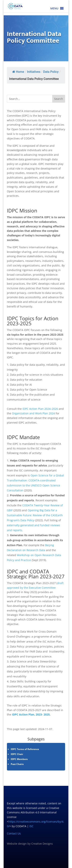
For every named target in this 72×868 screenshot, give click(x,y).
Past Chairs (17, 764)
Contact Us (14, 833)
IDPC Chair (17, 754)
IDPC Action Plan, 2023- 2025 (31, 714)
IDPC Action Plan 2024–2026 (40, 409)
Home (18, 72)
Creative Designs (42, 844)
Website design (17, 844)
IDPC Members (19, 759)
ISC (31, 826)
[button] (54, 8)
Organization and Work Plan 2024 (33, 413)
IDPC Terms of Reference (25, 749)
